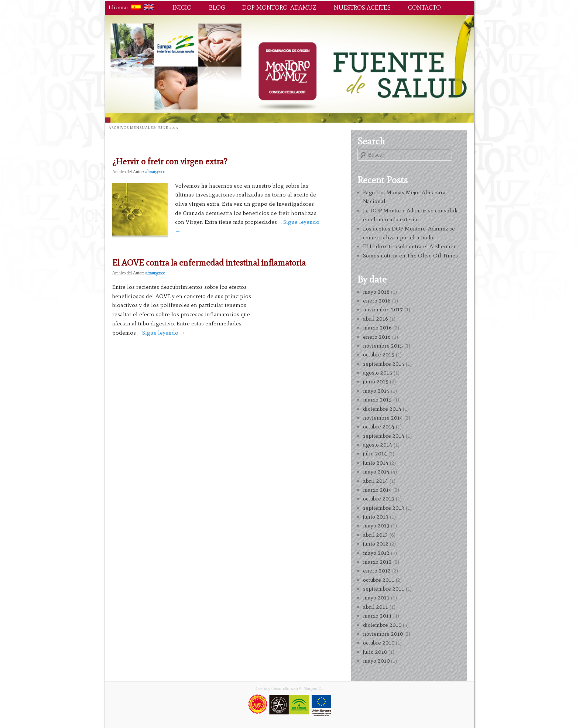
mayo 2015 (376, 391)
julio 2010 (375, 652)
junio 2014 (376, 463)
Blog (217, 7)
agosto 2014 (378, 445)
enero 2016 (377, 337)
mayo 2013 (376, 526)
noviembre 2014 (383, 418)
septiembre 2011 (384, 589)
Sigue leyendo (164, 333)
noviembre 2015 (383, 346)
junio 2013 (376, 517)
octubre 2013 (379, 499)
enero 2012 (377, 571)
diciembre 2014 (382, 409)
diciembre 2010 (382, 625)
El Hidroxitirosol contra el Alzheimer (409, 246)
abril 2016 (376, 319)
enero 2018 (377, 301)
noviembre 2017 (383, 310)
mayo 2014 (376, 472)
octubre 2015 (379, 355)
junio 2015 (376, 382)
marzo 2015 (377, 400)
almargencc (155, 172)
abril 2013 (376, 535)
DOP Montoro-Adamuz (279, 7)
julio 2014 (375, 454)
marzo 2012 (377, 562)
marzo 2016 (377, 328)
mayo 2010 (376, 661)
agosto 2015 (378, 373)
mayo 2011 (376, 598)
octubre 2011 (379, 580)
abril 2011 (376, 607)
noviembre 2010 (383, 634)
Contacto (424, 7)
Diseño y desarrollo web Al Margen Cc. (289, 688)
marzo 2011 (377, 616)
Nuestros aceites (362, 7)
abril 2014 (376, 481)
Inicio (182, 7)
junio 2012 (376, 544)
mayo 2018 (376, 292)
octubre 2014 (379, 427)
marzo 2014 (377, 490)
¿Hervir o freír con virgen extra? (170, 161)
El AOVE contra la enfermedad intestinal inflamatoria (209, 263)
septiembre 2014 (384, 436)
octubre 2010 (379, 643)
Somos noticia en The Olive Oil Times (410, 256)
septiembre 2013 (384, 508)
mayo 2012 (376, 553)
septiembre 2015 (384, 364)
